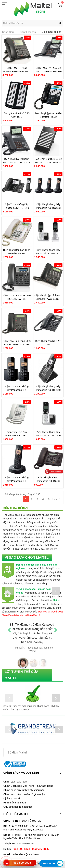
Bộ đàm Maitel (17, 752)
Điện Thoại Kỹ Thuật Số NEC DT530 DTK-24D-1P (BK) (48, 71)
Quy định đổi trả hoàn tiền (18, 807)
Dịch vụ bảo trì (12, 798)
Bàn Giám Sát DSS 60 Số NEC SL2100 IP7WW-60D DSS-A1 (48, 162)
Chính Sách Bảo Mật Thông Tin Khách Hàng (28, 786)
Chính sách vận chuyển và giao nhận (24, 794)
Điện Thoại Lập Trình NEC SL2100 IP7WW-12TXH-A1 (17, 345)
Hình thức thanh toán (15, 803)
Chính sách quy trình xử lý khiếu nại (24, 790)
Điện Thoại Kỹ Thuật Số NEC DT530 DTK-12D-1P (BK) (17, 162)
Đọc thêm (52, 549)
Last (55, 499)
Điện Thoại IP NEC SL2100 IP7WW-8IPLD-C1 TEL (17, 71)
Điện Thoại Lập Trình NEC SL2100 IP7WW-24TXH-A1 (48, 299)
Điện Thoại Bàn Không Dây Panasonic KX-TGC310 (17, 481)
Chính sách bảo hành (15, 782)
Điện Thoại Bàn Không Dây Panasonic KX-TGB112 (17, 390)
